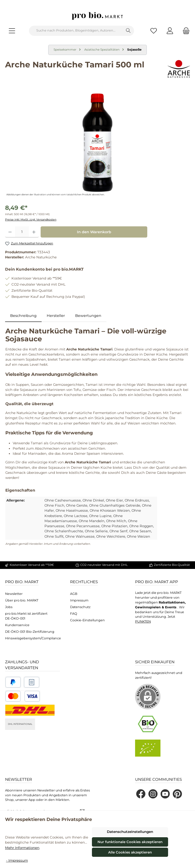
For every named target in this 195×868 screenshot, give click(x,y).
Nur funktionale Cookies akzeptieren (130, 842)
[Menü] (12, 31)
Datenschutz (80, 607)
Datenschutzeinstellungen (130, 832)
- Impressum (17, 860)
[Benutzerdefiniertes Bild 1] (13, 682)
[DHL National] (30, 710)
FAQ (74, 614)
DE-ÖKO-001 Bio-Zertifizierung (30, 632)
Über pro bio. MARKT (22, 600)
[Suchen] (128, 31)
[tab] (23, 316)
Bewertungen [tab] (88, 316)
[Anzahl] (22, 232)
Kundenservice (17, 625)
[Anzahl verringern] (10, 232)
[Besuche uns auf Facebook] (141, 794)
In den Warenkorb (94, 232)
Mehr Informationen (22, 848)
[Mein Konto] (170, 31)
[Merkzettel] (154, 31)
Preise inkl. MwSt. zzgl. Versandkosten (31, 220)
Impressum (79, 600)
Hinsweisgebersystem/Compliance (33, 638)
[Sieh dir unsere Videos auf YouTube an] (165, 794)
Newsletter (14, 594)
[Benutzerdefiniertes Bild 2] (32, 682)
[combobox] (76, 31)
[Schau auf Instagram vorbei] (153, 794)
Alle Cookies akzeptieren (130, 852)
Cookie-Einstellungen (87, 620)
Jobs (9, 607)
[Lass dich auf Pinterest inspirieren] (177, 794)
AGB (74, 594)
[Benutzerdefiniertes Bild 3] (23, 696)
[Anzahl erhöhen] (34, 232)
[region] (97, 143)
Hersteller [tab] (56, 316)
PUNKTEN (143, 621)
